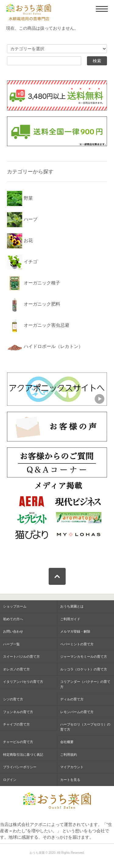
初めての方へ (13, 619)
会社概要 (67, 742)
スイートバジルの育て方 (21, 657)
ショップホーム (15, 606)
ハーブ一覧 (11, 644)
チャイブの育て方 (16, 724)
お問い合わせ (13, 631)
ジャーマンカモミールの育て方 (84, 657)
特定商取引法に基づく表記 (23, 755)
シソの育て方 (13, 699)
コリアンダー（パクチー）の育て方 (85, 684)
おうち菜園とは (72, 606)
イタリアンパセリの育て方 (23, 682)
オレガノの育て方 (16, 669)
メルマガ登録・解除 (75, 631)
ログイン (10, 780)
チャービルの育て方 (18, 742)
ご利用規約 (69, 755)
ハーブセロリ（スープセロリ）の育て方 (85, 727)
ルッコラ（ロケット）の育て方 (84, 669)
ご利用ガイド (70, 619)
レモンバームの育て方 (77, 712)
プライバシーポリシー (20, 767)
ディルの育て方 (72, 699)
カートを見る (70, 780)
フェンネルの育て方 (18, 712)
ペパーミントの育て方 (77, 644)
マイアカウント (72, 767)
